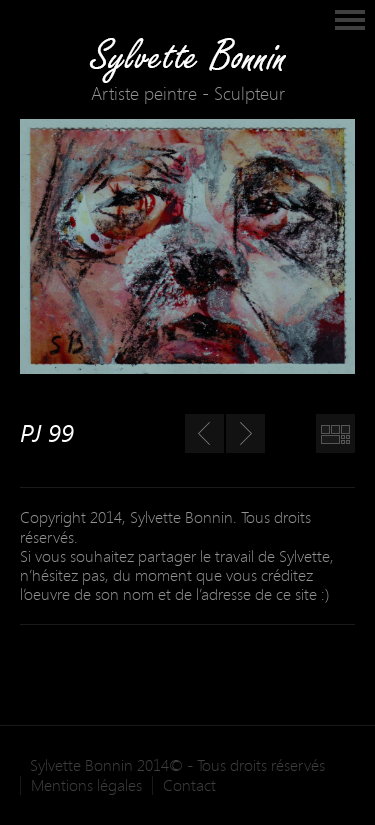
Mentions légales (86, 785)
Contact (189, 785)
